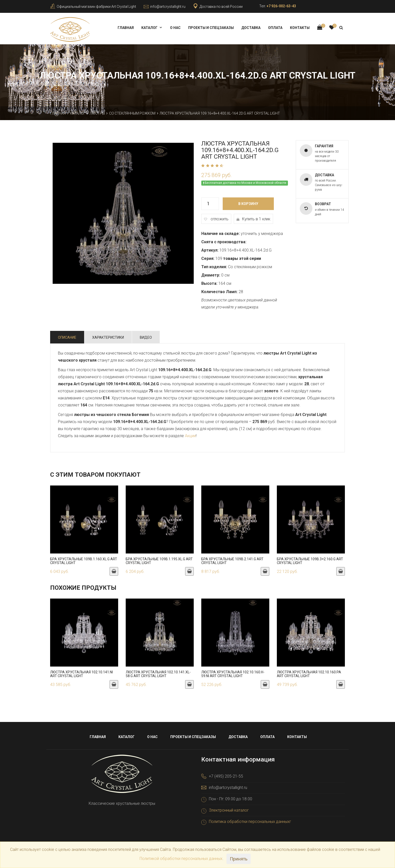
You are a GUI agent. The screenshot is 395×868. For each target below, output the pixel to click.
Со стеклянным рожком (132, 112)
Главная (126, 28)
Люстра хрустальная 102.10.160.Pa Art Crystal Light (309, 672)
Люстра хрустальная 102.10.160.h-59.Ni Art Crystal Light (233, 672)
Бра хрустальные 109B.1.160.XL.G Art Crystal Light (84, 559)
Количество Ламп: (219, 290)
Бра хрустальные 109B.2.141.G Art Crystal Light (232, 559)
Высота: (209, 282)
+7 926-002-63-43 (281, 6)
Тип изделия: (214, 265)
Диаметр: (211, 274)
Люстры (97, 112)
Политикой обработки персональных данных (181, 859)
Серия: (208, 257)
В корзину (248, 202)
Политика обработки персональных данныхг (250, 820)
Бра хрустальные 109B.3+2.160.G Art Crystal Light (310, 559)
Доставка (251, 28)
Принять (239, 859)
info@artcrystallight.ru (168, 7)
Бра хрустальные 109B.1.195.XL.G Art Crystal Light (159, 559)
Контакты (300, 28)
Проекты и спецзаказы (211, 28)
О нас (175, 28)
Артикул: (210, 249)
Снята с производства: (224, 240)
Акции (190, 434)
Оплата (275, 28)
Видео (146, 336)
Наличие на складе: (221, 232)
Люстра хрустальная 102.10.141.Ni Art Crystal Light (81, 672)
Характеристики (108, 336)
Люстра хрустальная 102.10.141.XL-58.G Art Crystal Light (158, 672)
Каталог (149, 28)
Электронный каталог (229, 809)
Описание (67, 336)
